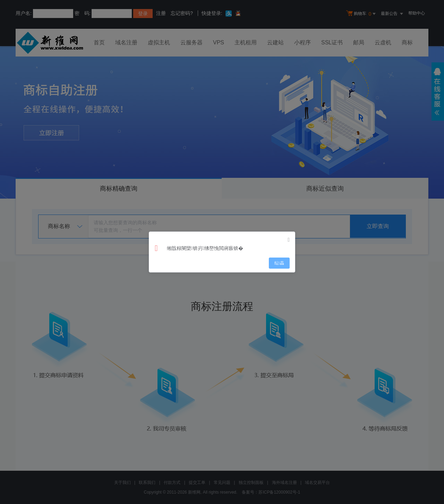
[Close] (289, 240)
